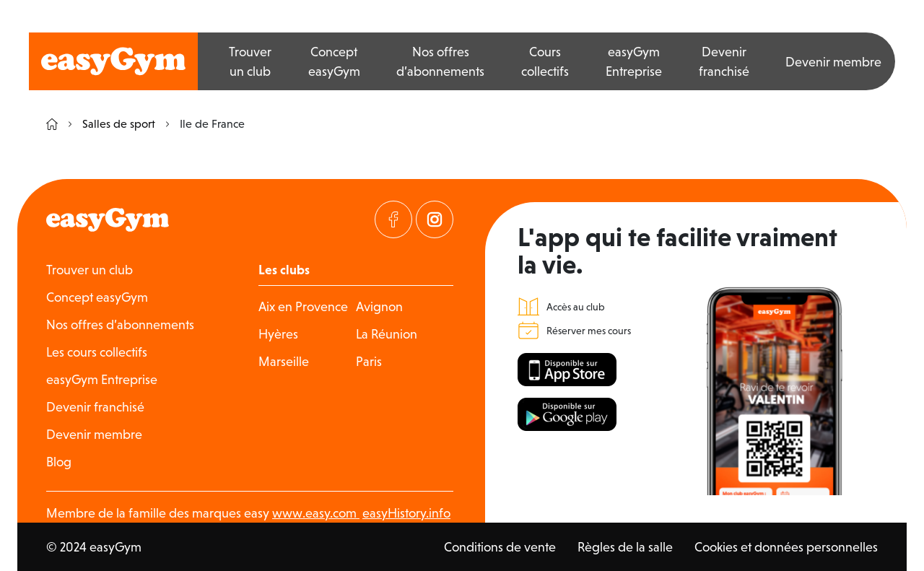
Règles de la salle (625, 547)
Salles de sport (112, 124)
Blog (59, 462)
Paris (369, 361)
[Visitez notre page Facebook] (393, 219)
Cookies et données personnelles (786, 547)
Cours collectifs (545, 61)
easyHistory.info (406, 513)
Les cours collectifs (97, 352)
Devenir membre (833, 62)
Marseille (284, 361)
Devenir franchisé (724, 61)
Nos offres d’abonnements (440, 61)
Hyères (278, 334)
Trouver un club (250, 61)
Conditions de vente (500, 547)
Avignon (379, 306)
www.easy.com (316, 513)
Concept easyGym (334, 61)
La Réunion (387, 334)
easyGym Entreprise (634, 61)
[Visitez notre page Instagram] (435, 219)
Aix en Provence (303, 306)
